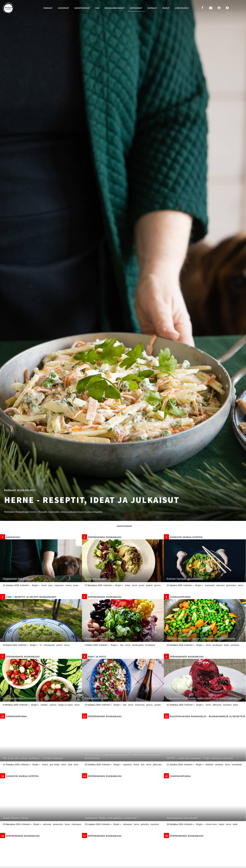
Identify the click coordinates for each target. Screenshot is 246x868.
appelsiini (128, 765)
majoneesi (59, 585)
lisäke (227, 645)
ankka (128, 585)
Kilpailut (152, 8)
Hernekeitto (237, 765)
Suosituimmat (82, 8)
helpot (221, 824)
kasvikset (227, 705)
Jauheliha (145, 824)
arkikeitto (209, 765)
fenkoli (136, 765)
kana (76, 765)
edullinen (219, 765)
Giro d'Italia (55, 765)
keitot (235, 705)
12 (41, 645)
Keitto (235, 824)
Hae (97, 8)
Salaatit (157, 705)
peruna (157, 585)
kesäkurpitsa (138, 645)
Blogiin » (36, 585)
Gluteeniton (231, 585)
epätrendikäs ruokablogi (102, 537)
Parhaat (48, 8)
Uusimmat (63, 8)
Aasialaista (210, 585)
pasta (76, 585)
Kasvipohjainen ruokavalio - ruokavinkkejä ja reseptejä (205, 716)
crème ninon (211, 824)
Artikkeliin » (25, 585)
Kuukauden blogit (115, 8)
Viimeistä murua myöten (183, 537)
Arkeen (59, 645)
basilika (44, 705)
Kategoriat (136, 8)
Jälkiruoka (217, 705)
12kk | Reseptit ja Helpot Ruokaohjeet (28, 597)
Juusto (142, 585)
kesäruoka (140, 705)
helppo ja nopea (65, 705)
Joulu (50, 585)
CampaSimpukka (177, 597)
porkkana (235, 645)
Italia (70, 765)
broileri (45, 765)
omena (68, 585)
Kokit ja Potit (94, 657)
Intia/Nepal (76, 824)
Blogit (166, 8)
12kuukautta (49, 645)
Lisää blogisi (182, 8)
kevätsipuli (150, 645)
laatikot (149, 585)
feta (122, 645)
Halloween (128, 824)
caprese (53, 705)
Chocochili (10, 537)
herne (44, 585)
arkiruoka (220, 585)
